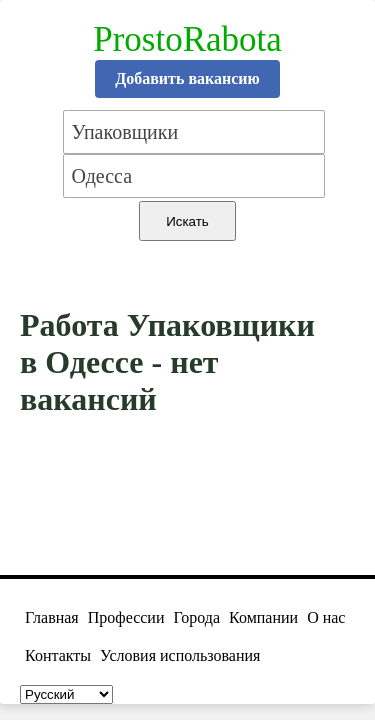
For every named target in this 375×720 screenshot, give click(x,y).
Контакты (58, 655)
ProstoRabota (187, 39)
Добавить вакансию (187, 78)
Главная (52, 617)
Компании (263, 617)
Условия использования (180, 655)
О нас (326, 617)
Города (196, 617)
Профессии (126, 617)
